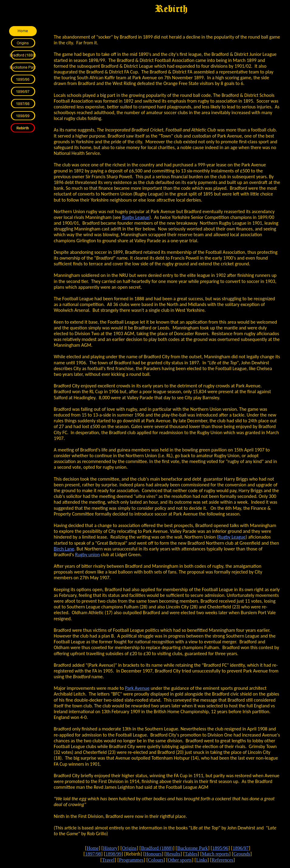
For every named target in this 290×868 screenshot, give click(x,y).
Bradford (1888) (157, 848)
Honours (153, 854)
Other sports (180, 860)
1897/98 (93, 854)
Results (173, 854)
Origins (129, 848)
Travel (108, 860)
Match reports (215, 854)
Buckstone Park (193, 848)
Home (92, 848)
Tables (191, 854)
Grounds (242, 854)
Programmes (131, 860)
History (110, 848)
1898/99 (113, 854)
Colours (156, 860)
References (222, 860)
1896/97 (241, 848)
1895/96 (220, 848)
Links (202, 860)
